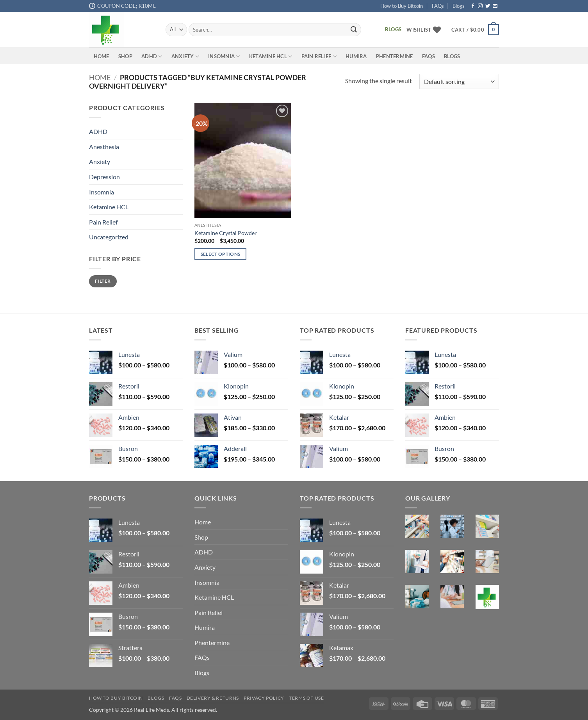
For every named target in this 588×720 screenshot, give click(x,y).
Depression (104, 177)
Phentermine (395, 56)
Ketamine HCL (271, 56)
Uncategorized (109, 237)
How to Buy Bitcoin (402, 6)
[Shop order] (459, 81)
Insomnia (224, 56)
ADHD (152, 56)
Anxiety (185, 56)
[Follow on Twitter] (488, 6)
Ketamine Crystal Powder (226, 233)
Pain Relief (319, 56)
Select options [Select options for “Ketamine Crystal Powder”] (221, 254)
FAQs (438, 6)
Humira (356, 56)
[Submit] (354, 30)
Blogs (459, 6)
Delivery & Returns (213, 698)
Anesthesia (104, 147)
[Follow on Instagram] (480, 6)
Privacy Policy (264, 698)
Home (102, 56)
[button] (475, 30)
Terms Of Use (306, 698)
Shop (125, 56)
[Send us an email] (495, 6)
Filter (103, 281)
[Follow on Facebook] (473, 6)
